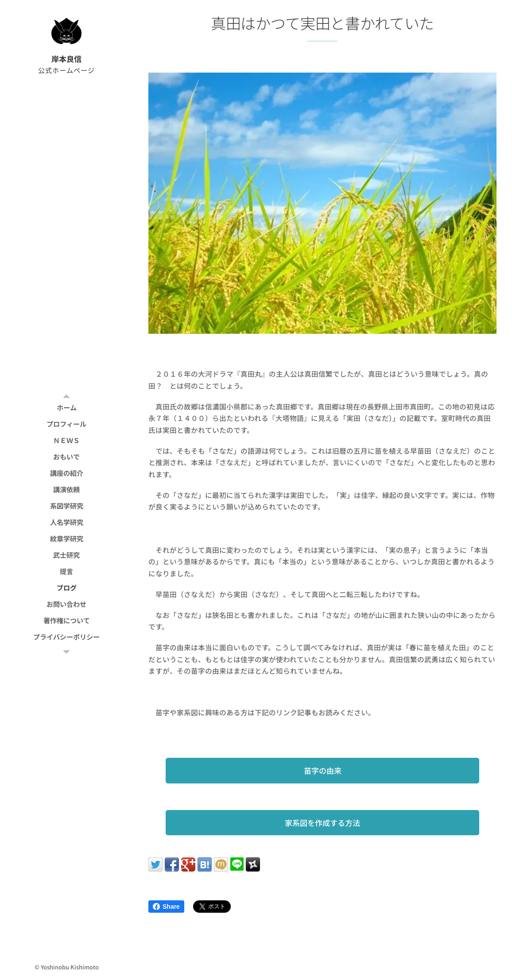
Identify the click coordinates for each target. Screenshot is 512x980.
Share (166, 907)
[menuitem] (66, 407)
